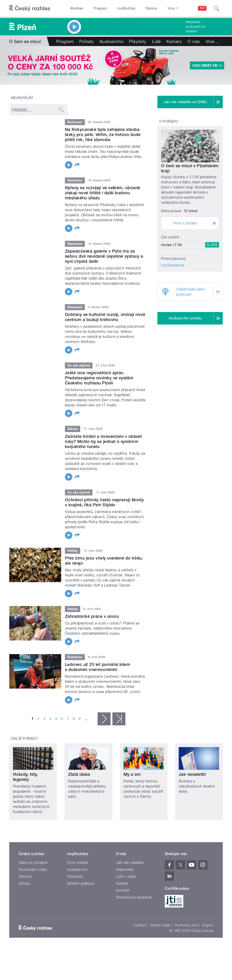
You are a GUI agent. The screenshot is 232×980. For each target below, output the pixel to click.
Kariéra (122, 883)
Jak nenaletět (192, 774)
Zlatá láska (79, 774)
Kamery (192, 31)
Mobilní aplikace (81, 883)
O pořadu (169, 121)
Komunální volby (33, 870)
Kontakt (123, 890)
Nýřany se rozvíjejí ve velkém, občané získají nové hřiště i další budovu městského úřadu (103, 193)
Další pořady (25, 739)
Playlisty (138, 41)
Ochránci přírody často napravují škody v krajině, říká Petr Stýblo (104, 502)
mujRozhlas (126, 8)
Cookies (139, 925)
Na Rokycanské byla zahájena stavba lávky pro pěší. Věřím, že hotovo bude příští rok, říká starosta (103, 134)
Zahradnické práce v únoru (92, 616)
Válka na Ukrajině (33, 863)
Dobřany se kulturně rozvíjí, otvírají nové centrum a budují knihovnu (105, 317)
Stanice (151, 8)
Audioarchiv (196, 27)
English (208, 925)
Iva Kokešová (173, 265)
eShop (24, 883)
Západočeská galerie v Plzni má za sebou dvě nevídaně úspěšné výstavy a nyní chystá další (104, 256)
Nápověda (125, 870)
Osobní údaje (160, 925)
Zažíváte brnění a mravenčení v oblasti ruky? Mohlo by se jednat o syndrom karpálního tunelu (103, 441)
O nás (194, 41)
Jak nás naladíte (130, 863)
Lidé (156, 41)
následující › (104, 719)
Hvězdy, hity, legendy (25, 777)
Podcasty (75, 876)
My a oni (132, 774)
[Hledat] (216, 8)
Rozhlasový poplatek (134, 897)
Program (100, 8)
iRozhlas (77, 8)
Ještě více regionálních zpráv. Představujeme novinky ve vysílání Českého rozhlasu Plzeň (99, 378)
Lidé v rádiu (126, 876)
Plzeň (212, 245)
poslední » (119, 719)
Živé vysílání (78, 863)
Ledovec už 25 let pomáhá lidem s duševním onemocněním (98, 667)
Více (212, 41)
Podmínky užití (186, 925)
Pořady (87, 41)
